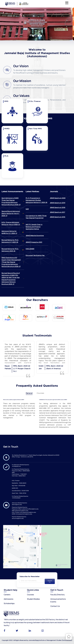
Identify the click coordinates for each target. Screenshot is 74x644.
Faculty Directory (58, 594)
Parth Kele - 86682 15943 (19, 476)
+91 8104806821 (16, 498)
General (29, 393)
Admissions (9, 599)
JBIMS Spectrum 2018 (58, 207)
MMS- (13, 472)
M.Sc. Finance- (16, 480)
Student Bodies (33, 599)
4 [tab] (41, 36)
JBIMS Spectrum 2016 (58, 217)
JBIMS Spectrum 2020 (58, 198)
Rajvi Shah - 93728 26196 (19, 485)
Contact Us (55, 606)
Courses (40, 393)
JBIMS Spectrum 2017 (57, 212)
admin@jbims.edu (17, 504)
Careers (7, 594)
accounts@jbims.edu (18, 518)
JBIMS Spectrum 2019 (58, 203)
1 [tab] (33, 36)
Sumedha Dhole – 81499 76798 (20, 490)
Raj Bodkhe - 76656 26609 (19, 483)
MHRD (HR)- (15, 488)
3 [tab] (38, 36)
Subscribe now (50, 581)
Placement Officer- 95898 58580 (21, 471)
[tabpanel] (37, 24)
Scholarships (9, 603)
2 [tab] (36, 36)
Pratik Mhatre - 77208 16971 (19, 474)
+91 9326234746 (16, 466)
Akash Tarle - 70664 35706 (19, 493)
